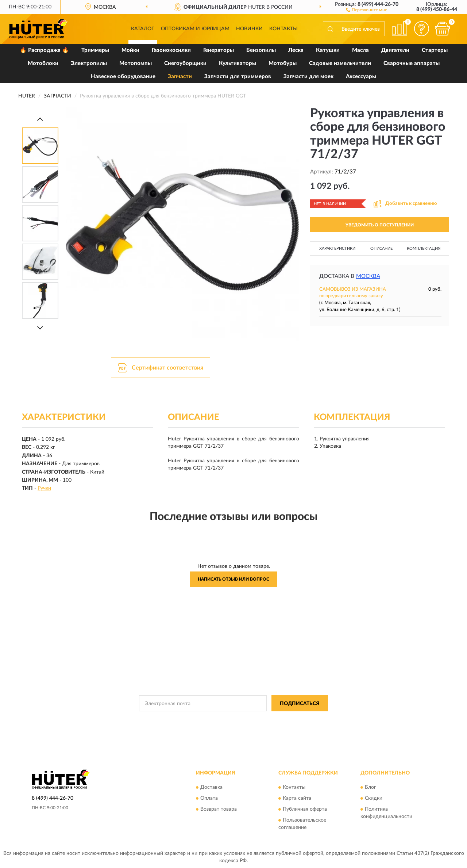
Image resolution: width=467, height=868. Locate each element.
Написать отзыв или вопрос (233, 579)
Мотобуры (283, 63)
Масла (360, 50)
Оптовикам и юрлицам (195, 29)
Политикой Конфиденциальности (234, 720)
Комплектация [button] (424, 248)
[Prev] (40, 119)
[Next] (40, 328)
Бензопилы (261, 50)
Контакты (283, 29)
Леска (296, 50)
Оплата (209, 798)
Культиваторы (238, 63)
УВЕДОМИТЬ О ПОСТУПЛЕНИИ (380, 225)
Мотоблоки (43, 63)
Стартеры (435, 50)
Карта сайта (297, 798)
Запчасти (180, 77)
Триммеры (95, 50)
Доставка (211, 787)
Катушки (328, 50)
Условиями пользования (298, 720)
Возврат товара (219, 809)
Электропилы (89, 63)
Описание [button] (381, 248)
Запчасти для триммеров (238, 77)
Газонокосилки (171, 50)
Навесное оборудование (123, 77)
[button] (366, 9)
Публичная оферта (305, 809)
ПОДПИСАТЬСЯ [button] (300, 704)
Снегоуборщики (185, 63)
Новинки (249, 29)
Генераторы (219, 50)
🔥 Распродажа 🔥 (44, 50)
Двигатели (395, 50)
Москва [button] (368, 276)
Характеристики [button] (337, 248)
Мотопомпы (136, 63)
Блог (370, 787)
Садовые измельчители (340, 63)
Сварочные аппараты (412, 63)
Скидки (374, 798)
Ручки (44, 488)
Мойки (130, 50)
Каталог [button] (143, 29)
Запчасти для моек (308, 77)
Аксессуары (361, 77)
